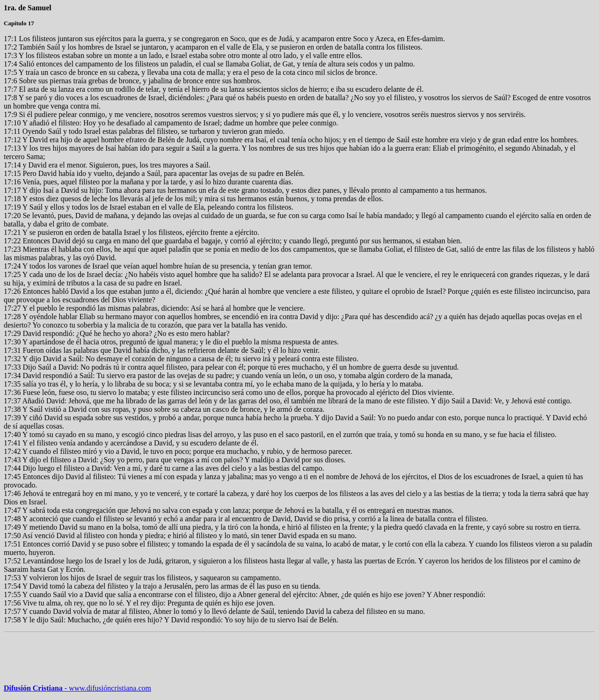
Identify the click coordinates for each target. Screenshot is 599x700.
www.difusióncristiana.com (107, 688)
